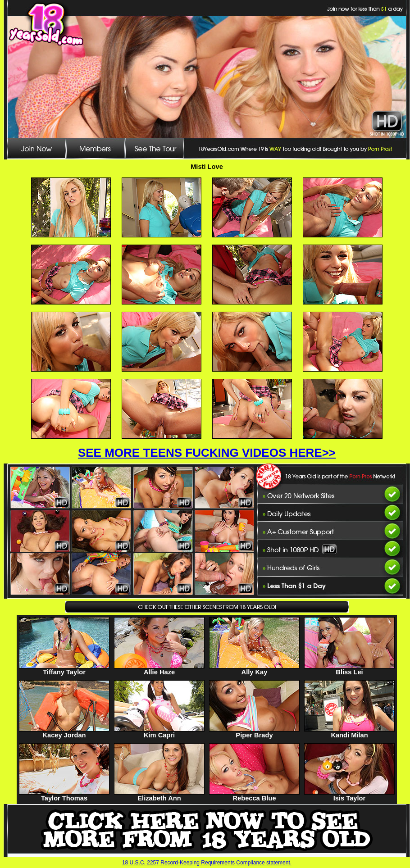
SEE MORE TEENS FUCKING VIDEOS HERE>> (207, 453)
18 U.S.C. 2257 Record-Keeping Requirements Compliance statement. (207, 863)
